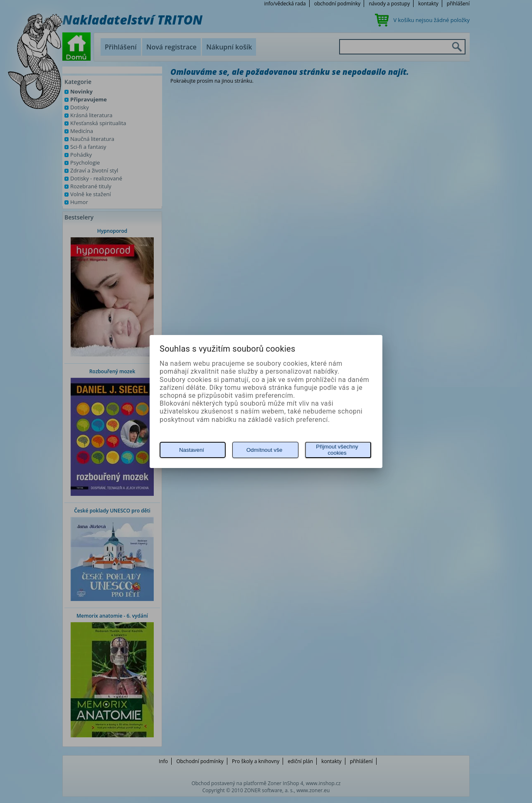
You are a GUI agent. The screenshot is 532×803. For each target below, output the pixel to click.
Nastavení (192, 450)
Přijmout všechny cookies (337, 450)
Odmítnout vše (265, 450)
